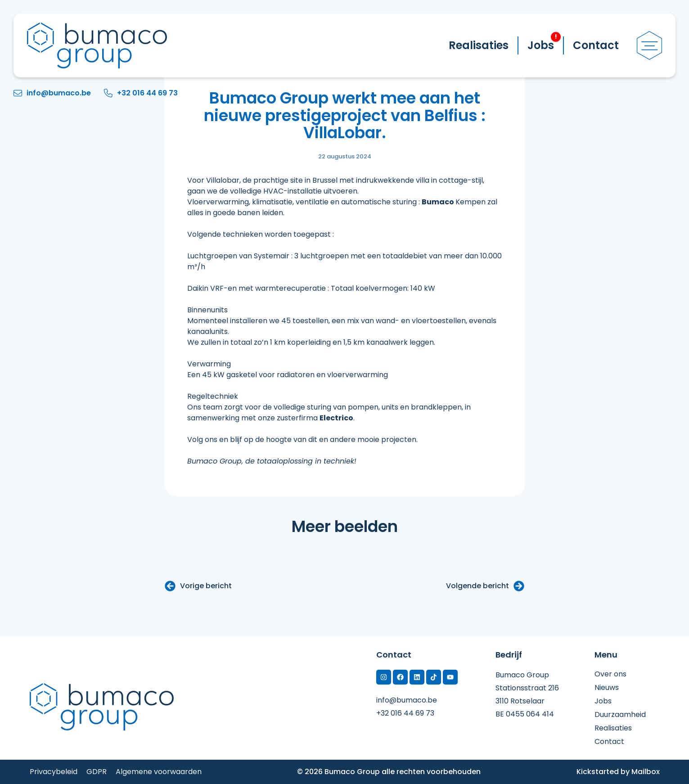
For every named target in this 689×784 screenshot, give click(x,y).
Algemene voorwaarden (159, 772)
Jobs (544, 42)
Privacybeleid (54, 772)
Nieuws (607, 688)
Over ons (610, 674)
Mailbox (646, 772)
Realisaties (479, 45)
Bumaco (438, 202)
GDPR (97, 772)
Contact (596, 45)
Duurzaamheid (620, 715)
